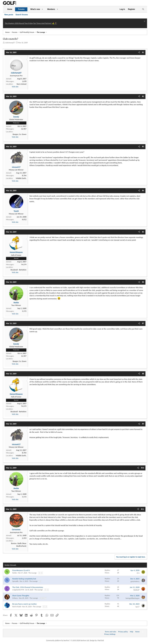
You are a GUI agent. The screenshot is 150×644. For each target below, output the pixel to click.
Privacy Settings (110, 634)
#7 (143, 323)
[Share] (139, 52)
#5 (143, 232)
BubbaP (136, 590)
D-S (138, 573)
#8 (143, 374)
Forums (21, 9)
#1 (143, 52)
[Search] (143, 9)
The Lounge (33, 573)
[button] (42, 9)
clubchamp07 (10, 43)
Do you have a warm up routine (24, 604)
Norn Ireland (21, 84)
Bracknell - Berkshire (18, 270)
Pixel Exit (101, 640)
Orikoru (15, 598)
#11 (143, 509)
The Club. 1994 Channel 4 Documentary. (28, 587)
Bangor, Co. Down (19, 134)
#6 (143, 282)
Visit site (15, 87)
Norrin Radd (17, 607)
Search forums (22, 15)
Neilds (15, 573)
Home (10, 9)
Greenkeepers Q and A (21, 570)
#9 (143, 424)
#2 (143, 96)
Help (132, 632)
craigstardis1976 (18, 590)
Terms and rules (111, 632)
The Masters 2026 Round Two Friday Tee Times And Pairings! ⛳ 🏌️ (31, 23)
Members (51, 9)
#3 (143, 147)
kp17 (138, 607)
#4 (143, 191)
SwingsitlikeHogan (132, 598)
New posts (9, 15)
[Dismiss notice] (144, 22)
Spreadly (15, 581)
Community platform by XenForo (68, 640)
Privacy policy (123, 632)
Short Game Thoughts (21, 596)
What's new (35, 9)
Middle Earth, (21, 178)
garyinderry (135, 581)
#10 (143, 468)
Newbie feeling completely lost (24, 579)
